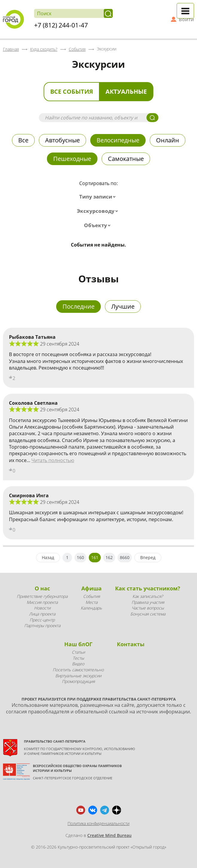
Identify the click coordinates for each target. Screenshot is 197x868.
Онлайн (168, 140)
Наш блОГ (78, 644)
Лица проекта (42, 614)
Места (91, 602)
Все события (72, 91)
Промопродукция (78, 681)
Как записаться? (148, 596)
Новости (42, 608)
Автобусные (62, 140)
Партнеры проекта (42, 625)
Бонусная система (148, 614)
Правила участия (148, 602)
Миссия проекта (42, 602)
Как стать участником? (148, 588)
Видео (78, 664)
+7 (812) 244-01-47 (61, 25)
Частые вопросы (148, 608)
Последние (78, 306)
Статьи (78, 652)
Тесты (78, 658)
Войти (186, 19)
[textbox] (99, 197)
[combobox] (99, 197)
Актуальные (126, 91)
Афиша (91, 588)
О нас (42, 588)
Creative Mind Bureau (109, 835)
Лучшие (123, 306)
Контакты (131, 644)
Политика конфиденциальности (98, 823)
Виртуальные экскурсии (78, 676)
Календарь (91, 608)
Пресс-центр (42, 620)
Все (23, 140)
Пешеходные (72, 159)
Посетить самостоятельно (78, 670)
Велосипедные (118, 140)
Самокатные (126, 159)
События (91, 596)
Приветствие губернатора (42, 596)
